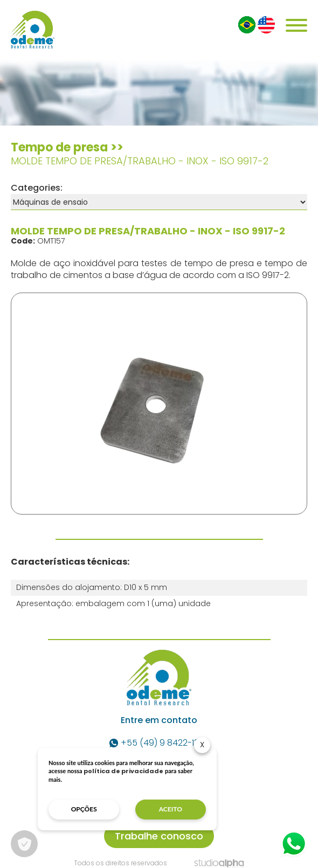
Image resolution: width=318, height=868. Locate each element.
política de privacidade (123, 771)
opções (84, 809)
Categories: (37, 188)
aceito (171, 809)
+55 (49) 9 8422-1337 (159, 743)
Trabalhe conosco (159, 836)
